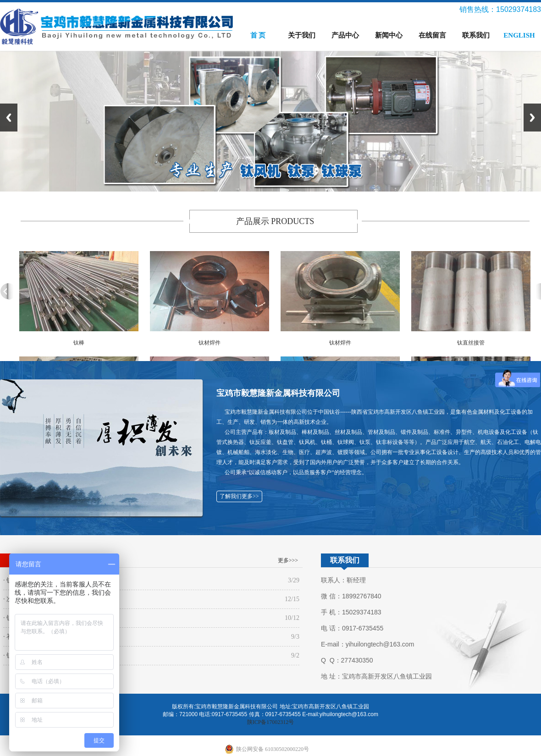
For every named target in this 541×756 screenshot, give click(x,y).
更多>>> (288, 560)
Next (532, 118)
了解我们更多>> (239, 496)
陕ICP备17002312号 (271, 722)
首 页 (258, 35)
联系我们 (476, 35)
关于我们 (302, 35)
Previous (9, 118)
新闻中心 (389, 35)
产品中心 (345, 35)
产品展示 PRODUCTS (275, 221)
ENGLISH (519, 35)
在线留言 (432, 35)
